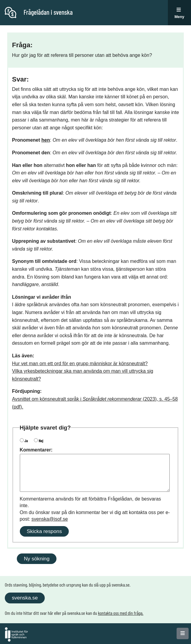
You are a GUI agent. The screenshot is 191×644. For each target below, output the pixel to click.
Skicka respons (44, 531)
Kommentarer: (36, 450)
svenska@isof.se (50, 519)
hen (46, 140)
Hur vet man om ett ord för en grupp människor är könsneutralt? (80, 364)
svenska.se (25, 598)
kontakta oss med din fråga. (121, 613)
